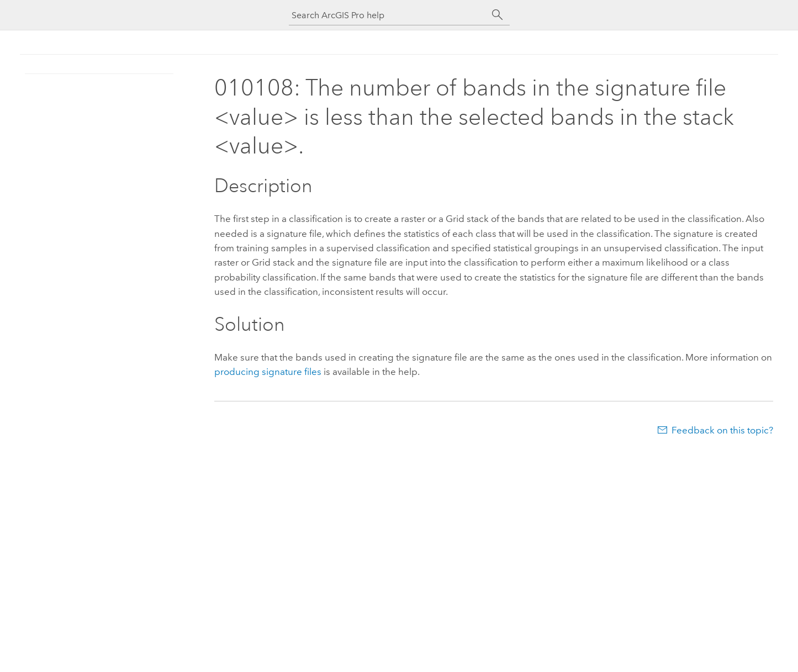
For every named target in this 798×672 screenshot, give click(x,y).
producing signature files (268, 372)
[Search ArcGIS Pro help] (388, 15)
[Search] (498, 15)
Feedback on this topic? (722, 430)
